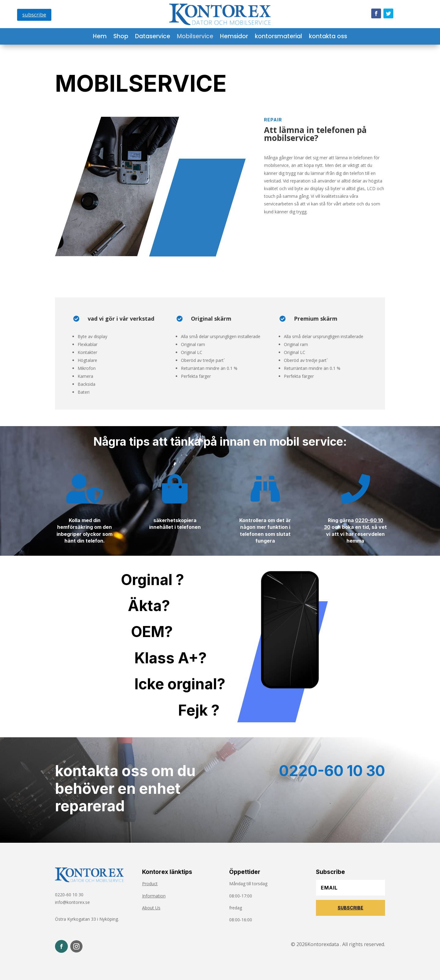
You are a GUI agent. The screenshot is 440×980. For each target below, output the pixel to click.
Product (150, 884)
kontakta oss (328, 37)
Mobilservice (195, 37)
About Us (151, 908)
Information (154, 896)
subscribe (34, 15)
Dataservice (153, 37)
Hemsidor (234, 37)
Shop (121, 37)
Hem (100, 37)
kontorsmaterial (279, 37)
